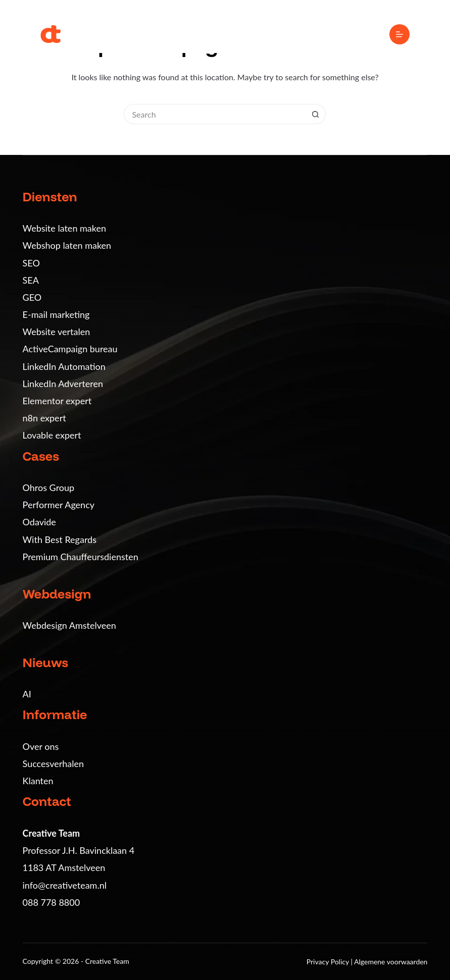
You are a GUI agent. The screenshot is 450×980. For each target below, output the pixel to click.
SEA (31, 280)
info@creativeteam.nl (65, 885)
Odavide (39, 522)
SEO (31, 263)
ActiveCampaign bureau (70, 349)
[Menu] (399, 34)
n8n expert (44, 418)
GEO (32, 297)
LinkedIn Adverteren (63, 384)
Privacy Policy (329, 962)
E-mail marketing (56, 314)
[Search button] (316, 114)
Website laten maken (64, 228)
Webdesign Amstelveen (69, 625)
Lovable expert (52, 435)
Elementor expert (57, 401)
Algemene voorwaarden (391, 962)
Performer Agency (59, 505)
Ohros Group (49, 487)
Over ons (41, 746)
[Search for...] (215, 114)
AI (27, 694)
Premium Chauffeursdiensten (81, 557)
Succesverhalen (54, 764)
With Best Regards (60, 539)
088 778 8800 (52, 902)
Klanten (38, 781)
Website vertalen (57, 332)
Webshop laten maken (67, 245)
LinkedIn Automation (64, 366)
